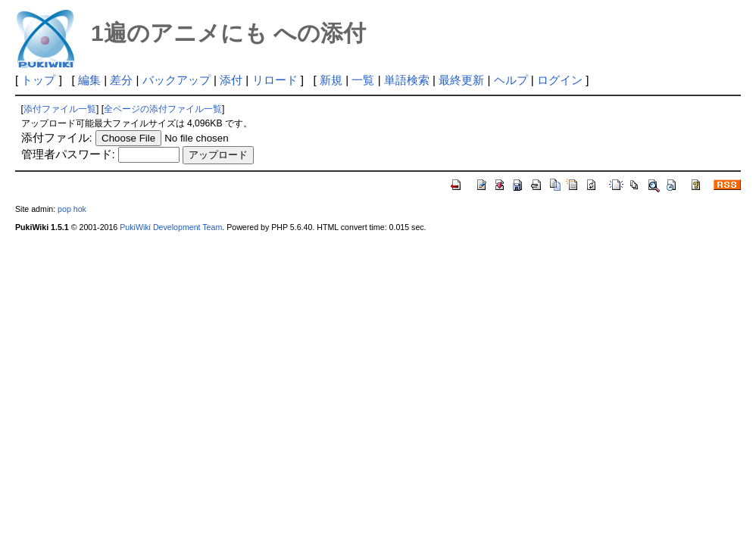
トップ (38, 80)
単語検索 (407, 80)
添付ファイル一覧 (60, 109)
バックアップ (177, 80)
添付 (231, 80)
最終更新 (461, 80)
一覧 (363, 80)
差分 (121, 80)
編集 (89, 80)
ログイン (560, 80)
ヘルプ (511, 80)
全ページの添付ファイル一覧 (163, 109)
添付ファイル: (57, 137)
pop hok (72, 209)
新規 (331, 80)
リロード (275, 80)
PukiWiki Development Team (171, 227)
